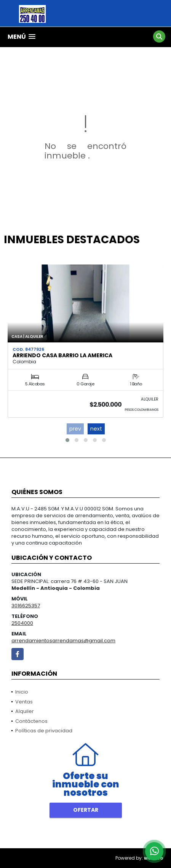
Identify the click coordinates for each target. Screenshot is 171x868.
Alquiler (25, 711)
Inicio (22, 692)
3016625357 (26, 606)
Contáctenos (31, 721)
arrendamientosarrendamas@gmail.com (63, 641)
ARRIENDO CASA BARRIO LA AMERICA (62, 355)
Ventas (24, 702)
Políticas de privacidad (44, 731)
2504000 (22, 623)
